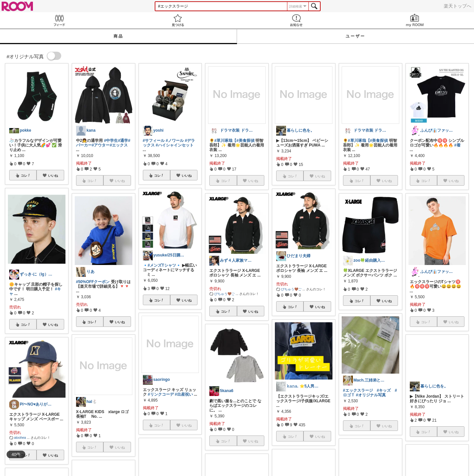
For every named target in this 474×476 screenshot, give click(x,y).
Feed (59, 20)
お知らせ (296, 20)
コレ (26, 175)
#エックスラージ (358, 390)
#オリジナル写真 (371, 395)
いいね (53, 175)
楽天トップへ (458, 6)
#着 (457, 145)
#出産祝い (184, 394)
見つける (178, 20)
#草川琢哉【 (225, 141)
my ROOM (415, 20)
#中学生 (111, 141)
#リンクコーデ (161, 394)
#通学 (123, 141)
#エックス (119, 145)
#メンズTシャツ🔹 (164, 265)
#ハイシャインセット (175, 145)
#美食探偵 (245, 141)
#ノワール (175, 141)
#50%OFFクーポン (93, 282)
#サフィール (154, 141)
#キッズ (384, 390)
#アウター (101, 145)
